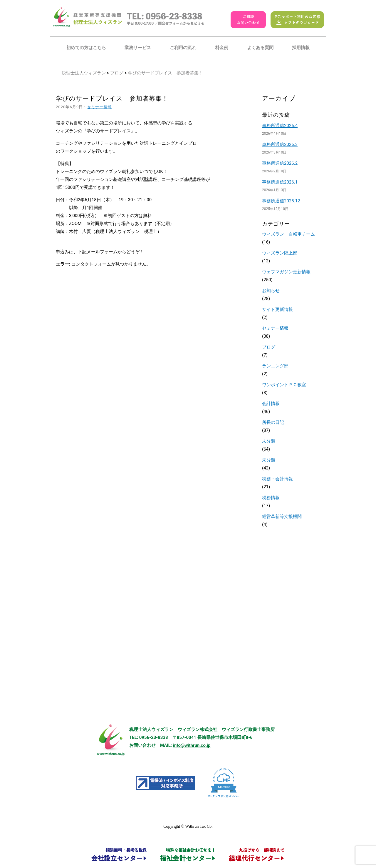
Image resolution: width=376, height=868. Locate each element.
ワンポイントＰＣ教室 (284, 385)
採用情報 (301, 48)
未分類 (269, 441)
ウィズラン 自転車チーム (288, 234)
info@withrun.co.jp (192, 745)
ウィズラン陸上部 (280, 253)
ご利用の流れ (183, 48)
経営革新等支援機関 (282, 517)
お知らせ (271, 291)
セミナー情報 (99, 107)
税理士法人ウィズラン (84, 73)
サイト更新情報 (277, 309)
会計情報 (271, 404)
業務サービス (138, 48)
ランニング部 (275, 366)
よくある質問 (260, 48)
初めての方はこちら (86, 48)
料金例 (222, 48)
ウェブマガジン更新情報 (286, 272)
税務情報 (271, 498)
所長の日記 (273, 422)
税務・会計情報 (277, 479)
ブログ (117, 73)
